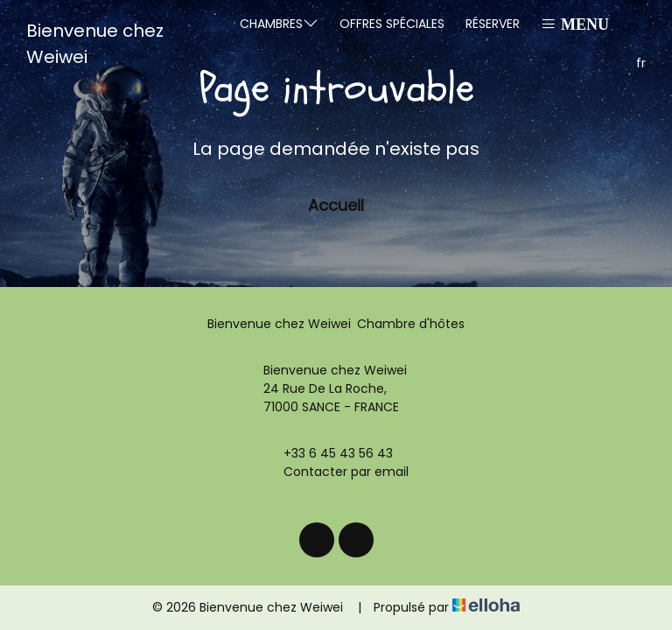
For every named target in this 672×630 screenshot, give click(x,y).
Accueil (336, 205)
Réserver (493, 24)
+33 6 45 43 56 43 (328, 453)
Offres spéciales (392, 24)
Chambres (279, 23)
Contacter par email (336, 472)
